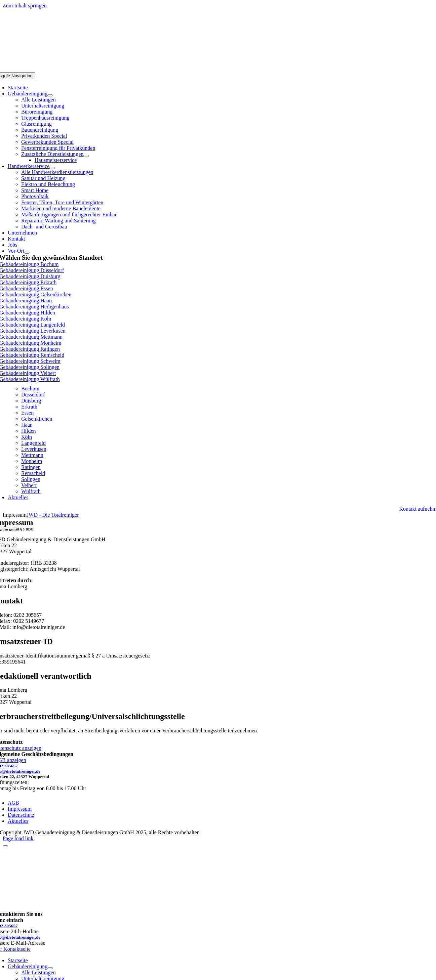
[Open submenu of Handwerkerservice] (52, 168)
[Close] (5, 846)
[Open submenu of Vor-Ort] (27, 253)
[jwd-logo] (218, 69)
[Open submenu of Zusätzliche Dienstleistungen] (86, 156)
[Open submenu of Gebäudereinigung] (50, 95)
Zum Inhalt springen (25, 6)
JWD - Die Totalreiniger (53, 515)
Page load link (18, 838)
